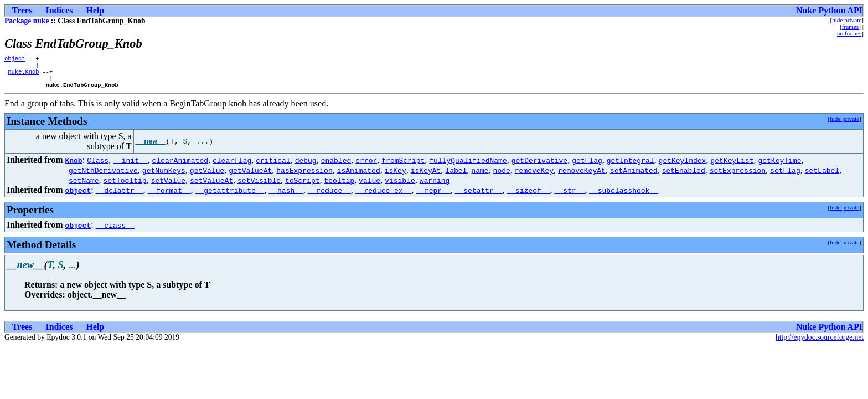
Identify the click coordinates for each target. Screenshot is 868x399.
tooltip (339, 186)
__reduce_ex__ (383, 196)
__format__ (169, 196)
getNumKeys (164, 176)
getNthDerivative (103, 176)
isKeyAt (426, 176)
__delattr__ (120, 196)
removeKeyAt (582, 176)
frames (850, 27)
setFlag (785, 176)
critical (273, 166)
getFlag (587, 166)
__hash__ (286, 196)
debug (306, 166)
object (15, 59)
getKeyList (732, 166)
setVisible (259, 186)
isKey (396, 176)
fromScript (403, 166)
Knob (73, 166)
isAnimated (359, 176)
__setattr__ (479, 196)
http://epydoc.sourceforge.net (820, 343)
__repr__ (433, 196)
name (480, 176)
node (502, 176)
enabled (336, 166)
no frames (849, 33)
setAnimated (634, 176)
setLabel (822, 176)
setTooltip (125, 186)
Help (95, 10)
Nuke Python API (829, 10)
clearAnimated (180, 166)
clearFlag (232, 166)
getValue (207, 176)
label (456, 176)
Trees (22, 10)
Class (98, 166)
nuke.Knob (23, 75)
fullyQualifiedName (468, 166)
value (370, 186)
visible (400, 186)
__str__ (569, 196)
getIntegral (631, 166)
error (366, 166)
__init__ (130, 166)
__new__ (151, 147)
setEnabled (684, 176)
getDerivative (539, 166)
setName (84, 186)
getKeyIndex (682, 166)
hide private (847, 20)
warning (435, 186)
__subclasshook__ (624, 196)
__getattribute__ (230, 196)
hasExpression (304, 176)
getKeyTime (779, 166)
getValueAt (250, 176)
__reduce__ (329, 196)
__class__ (115, 231)
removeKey (534, 176)
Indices (59, 10)
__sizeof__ (528, 196)
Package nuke (27, 21)
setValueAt (211, 186)
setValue (168, 186)
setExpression (738, 176)
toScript (302, 186)
